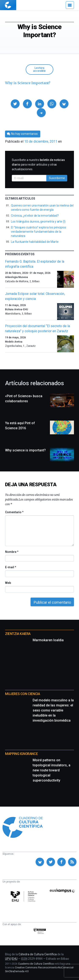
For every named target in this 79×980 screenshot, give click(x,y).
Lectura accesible (39, 69)
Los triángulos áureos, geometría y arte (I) (38, 221)
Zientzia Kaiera (18, 634)
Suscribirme (57, 178)
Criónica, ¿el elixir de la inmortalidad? (35, 216)
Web (8, 583)
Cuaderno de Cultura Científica (36, 964)
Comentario (14, 512)
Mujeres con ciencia (22, 694)
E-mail (10, 567)
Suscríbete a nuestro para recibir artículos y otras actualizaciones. (38, 165)
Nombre (12, 552)
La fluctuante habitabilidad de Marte (35, 242)
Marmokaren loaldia (48, 640)
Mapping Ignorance (21, 754)
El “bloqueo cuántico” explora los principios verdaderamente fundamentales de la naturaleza (39, 232)
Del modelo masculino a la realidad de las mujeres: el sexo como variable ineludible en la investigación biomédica (53, 710)
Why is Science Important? (28, 83)
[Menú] (70, 5)
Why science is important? (25, 450)
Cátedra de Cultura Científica (38, 954)
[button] (15, 104)
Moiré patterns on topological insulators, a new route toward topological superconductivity (52, 770)
